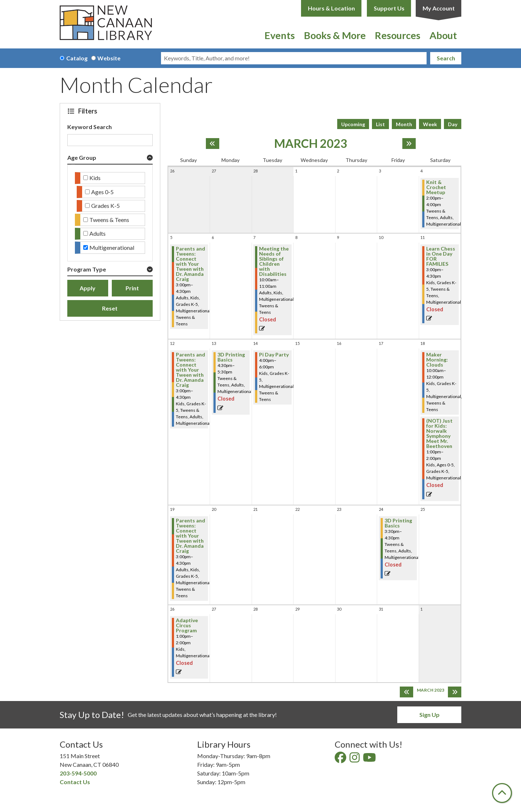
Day (453, 124)
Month (404, 124)
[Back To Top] (502, 793)
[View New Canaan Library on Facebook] (341, 759)
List (380, 124)
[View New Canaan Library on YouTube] (370, 759)
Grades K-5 (105, 206)
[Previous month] (213, 144)
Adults (98, 233)
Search (446, 58)
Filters (89, 111)
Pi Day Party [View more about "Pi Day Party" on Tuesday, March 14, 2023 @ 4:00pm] (274, 355)
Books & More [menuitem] (335, 35)
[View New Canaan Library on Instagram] (355, 759)
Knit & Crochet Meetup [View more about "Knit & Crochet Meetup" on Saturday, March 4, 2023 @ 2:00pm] (436, 187)
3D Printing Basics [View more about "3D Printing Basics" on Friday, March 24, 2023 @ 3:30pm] (398, 523)
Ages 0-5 (102, 192)
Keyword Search (90, 127)
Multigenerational (112, 247)
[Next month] (409, 144)
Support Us (389, 8)
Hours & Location (331, 8)
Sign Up (429, 715)
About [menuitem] (443, 35)
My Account (439, 8)
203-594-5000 (78, 773)
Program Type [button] (87, 269)
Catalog (77, 58)
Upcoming (353, 124)
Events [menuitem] (280, 35)
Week (430, 124)
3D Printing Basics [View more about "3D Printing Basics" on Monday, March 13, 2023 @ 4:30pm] (231, 357)
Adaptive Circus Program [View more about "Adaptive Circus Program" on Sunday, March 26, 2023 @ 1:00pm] (187, 625)
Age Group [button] (82, 157)
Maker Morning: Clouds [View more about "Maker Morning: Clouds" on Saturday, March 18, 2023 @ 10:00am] (437, 360)
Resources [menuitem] (398, 35)
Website (109, 58)
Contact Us (75, 782)
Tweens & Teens (109, 220)
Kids (95, 178)
